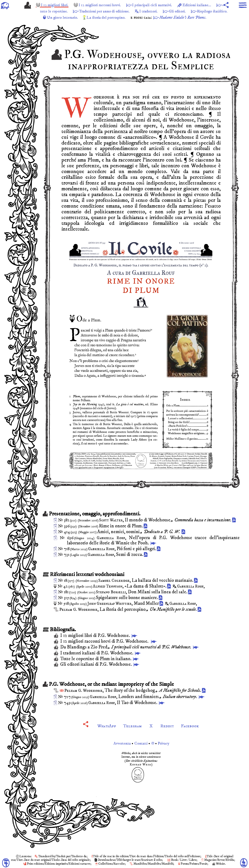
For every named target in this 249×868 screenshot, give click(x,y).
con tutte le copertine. (72, 11)
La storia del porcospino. (125, 17)
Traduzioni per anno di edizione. (130, 11)
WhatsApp (106, 726)
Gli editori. (209, 11)
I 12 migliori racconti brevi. (106, 5)
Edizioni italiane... (211, 5)
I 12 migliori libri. (57, 5)
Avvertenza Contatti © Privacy (141, 743)
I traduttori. (178, 11)
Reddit (168, 726)
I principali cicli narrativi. (163, 5)
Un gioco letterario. (78, 17)
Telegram (132, 726)
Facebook (191, 726)
